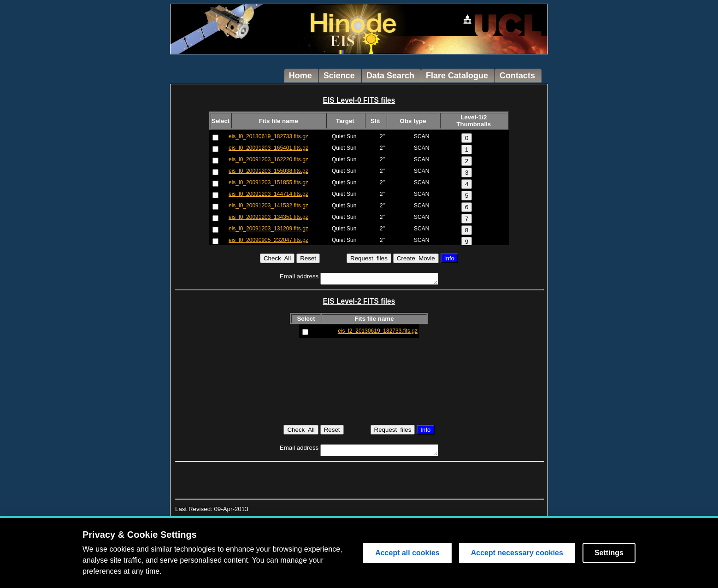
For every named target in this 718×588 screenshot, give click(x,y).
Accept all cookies (407, 553)
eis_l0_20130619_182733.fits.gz (268, 136)
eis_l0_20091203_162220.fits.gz (268, 159)
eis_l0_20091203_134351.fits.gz (268, 217)
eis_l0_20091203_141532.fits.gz (268, 206)
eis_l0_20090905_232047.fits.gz (268, 240)
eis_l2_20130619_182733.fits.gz (378, 331)
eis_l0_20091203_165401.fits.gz (268, 148)
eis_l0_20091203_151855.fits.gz (268, 182)
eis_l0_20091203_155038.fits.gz (268, 171)
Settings (609, 553)
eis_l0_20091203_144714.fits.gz (268, 194)
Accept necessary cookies (517, 553)
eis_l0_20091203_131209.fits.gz (268, 229)
